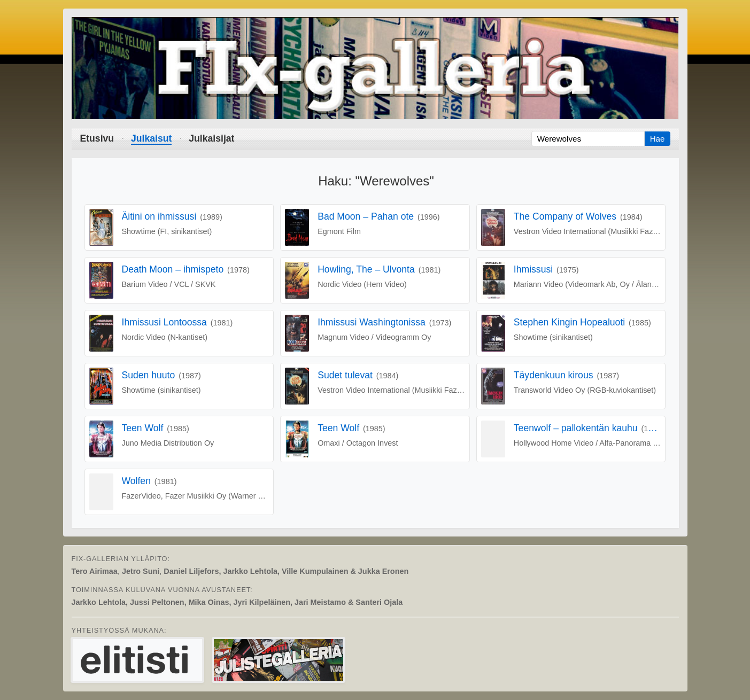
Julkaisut (151, 138)
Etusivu (97, 138)
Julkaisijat (211, 138)
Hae (658, 139)
